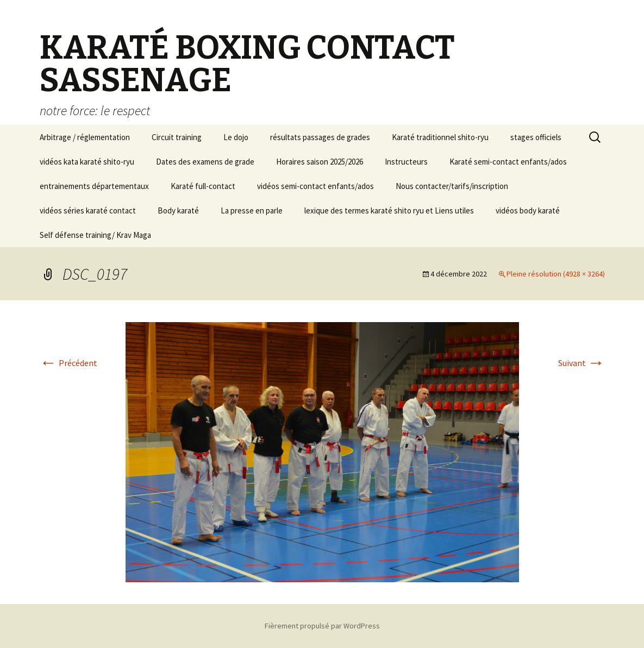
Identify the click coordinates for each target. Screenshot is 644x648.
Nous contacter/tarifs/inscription (452, 186)
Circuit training (177, 137)
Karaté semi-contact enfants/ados (508, 162)
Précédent (68, 363)
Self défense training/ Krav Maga (95, 235)
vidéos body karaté (528, 210)
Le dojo (236, 137)
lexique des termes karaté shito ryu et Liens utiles (389, 210)
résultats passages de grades (320, 137)
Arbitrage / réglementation (85, 137)
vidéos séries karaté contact (88, 210)
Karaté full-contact (203, 186)
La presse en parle (252, 210)
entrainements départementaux (94, 186)
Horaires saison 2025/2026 (320, 162)
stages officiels (536, 137)
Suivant (582, 363)
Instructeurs (406, 162)
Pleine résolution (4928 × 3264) (556, 274)
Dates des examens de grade (205, 162)
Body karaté (178, 210)
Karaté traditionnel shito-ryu (440, 137)
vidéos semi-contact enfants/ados (315, 186)
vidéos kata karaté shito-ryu (87, 162)
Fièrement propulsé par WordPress (322, 626)
